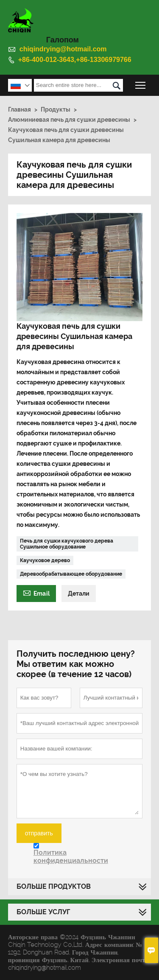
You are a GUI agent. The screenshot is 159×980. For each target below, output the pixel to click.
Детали (79, 594)
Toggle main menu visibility (141, 83)
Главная (20, 109)
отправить (39, 833)
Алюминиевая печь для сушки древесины (69, 120)
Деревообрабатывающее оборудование (71, 574)
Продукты (56, 109)
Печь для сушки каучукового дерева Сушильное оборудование (67, 544)
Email (36, 592)
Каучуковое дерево (45, 560)
